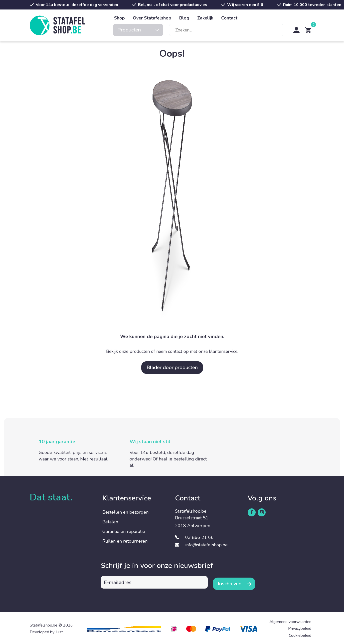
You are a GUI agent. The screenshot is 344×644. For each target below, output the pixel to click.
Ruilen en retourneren (125, 541)
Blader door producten (172, 367)
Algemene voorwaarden (290, 621)
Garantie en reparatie (124, 531)
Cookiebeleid (300, 634)
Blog (184, 18)
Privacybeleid (300, 627)
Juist (59, 631)
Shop (119, 18)
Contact (229, 18)
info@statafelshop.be (206, 545)
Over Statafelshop (152, 18)
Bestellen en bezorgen (125, 512)
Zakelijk (205, 18)
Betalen (110, 522)
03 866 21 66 (199, 537)
